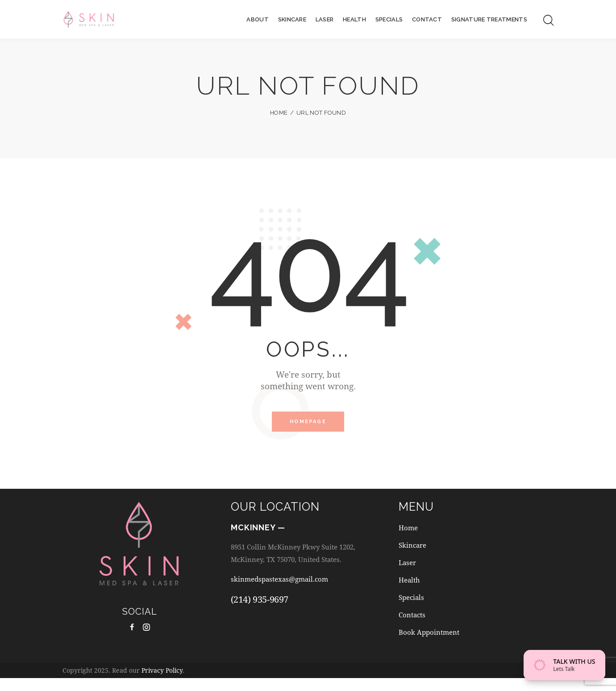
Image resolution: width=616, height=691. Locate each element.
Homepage (308, 423)
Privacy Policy (162, 684)
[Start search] (549, 21)
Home (279, 113)
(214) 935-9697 (260, 603)
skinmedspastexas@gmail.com (286, 583)
